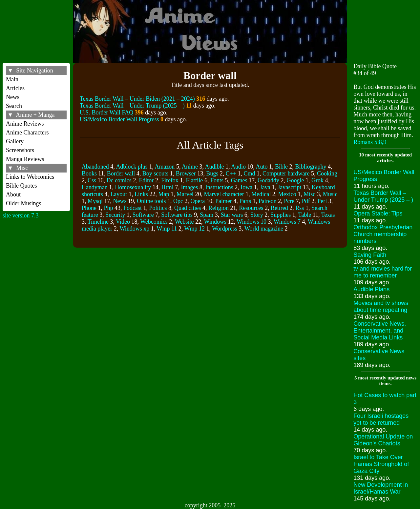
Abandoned (95, 167)
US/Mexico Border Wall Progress (119, 119)
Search (14, 106)
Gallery (15, 141)
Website (184, 222)
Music (330, 194)
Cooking (327, 173)
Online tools (151, 201)
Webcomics (154, 222)
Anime (190, 167)
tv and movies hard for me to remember (383, 272)
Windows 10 (252, 222)
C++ (231, 173)
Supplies (281, 215)
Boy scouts (156, 173)
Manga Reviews (25, 159)
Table (305, 215)
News (13, 97)
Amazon (165, 167)
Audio (238, 167)
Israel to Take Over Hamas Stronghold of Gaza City (381, 464)
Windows (215, 222)
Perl (322, 201)
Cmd (250, 173)
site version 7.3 (21, 215)
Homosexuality (133, 187)
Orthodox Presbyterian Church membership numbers (383, 234)
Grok (317, 180)
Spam (207, 215)
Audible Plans (371, 289)
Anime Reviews (25, 124)
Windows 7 (287, 222)
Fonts (217, 180)
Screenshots (20, 150)
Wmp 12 (195, 229)
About (13, 194)
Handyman (95, 187)
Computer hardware (286, 173)
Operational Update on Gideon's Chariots (383, 440)
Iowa (246, 187)
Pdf (306, 201)
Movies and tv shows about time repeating (381, 306)
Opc (178, 201)
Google (295, 180)
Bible (281, 167)
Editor (146, 180)
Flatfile (194, 180)
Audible (214, 167)
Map (164, 194)
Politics (158, 208)
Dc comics (119, 180)
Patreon (268, 201)
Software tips (177, 215)
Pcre (289, 201)
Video (123, 222)
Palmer (224, 201)
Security (115, 215)
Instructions (219, 187)
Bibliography (311, 167)
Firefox (170, 180)
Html (168, 187)
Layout (119, 194)
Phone (89, 208)
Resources (251, 208)
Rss (300, 208)
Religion (219, 208)
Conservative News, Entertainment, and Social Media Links (380, 331)
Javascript (289, 187)
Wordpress (225, 229)
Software (143, 215)
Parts (245, 201)
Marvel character (224, 194)
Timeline (98, 222)
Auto (262, 167)
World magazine (264, 229)
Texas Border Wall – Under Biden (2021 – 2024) (137, 99)
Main (12, 79)
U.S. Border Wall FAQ (106, 112)
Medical (261, 194)
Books (89, 173)
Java (265, 187)
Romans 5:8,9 (370, 142)
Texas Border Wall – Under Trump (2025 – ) (132, 106)
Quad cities (188, 208)
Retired (279, 208)
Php (108, 208)
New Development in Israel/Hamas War (381, 488)
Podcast (133, 208)
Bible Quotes (21, 186)
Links (141, 194)
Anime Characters (27, 132)
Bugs (212, 173)
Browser (186, 173)
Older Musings (24, 203)
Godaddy (268, 180)
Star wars (232, 215)
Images (189, 187)
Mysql (95, 201)
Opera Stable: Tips (378, 214)
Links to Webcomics (30, 177)
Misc (309, 194)
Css (92, 180)
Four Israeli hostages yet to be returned (381, 419)
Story (257, 215)
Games (239, 180)
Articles (15, 88)
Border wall (121, 173)
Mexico (287, 194)
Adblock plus (132, 167)
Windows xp (135, 229)
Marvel (185, 194)
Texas (328, 215)
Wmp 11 (167, 229)
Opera (198, 201)
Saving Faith (370, 255)
